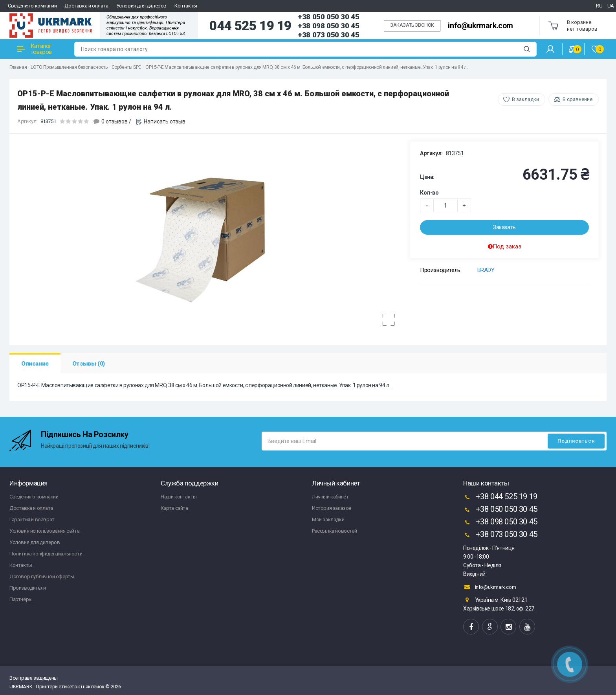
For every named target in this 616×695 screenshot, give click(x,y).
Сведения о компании (32, 6)
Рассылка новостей (334, 531)
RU (599, 6)
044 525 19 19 (250, 26)
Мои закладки (328, 519)
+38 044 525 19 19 (500, 497)
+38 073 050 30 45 (328, 35)
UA (611, 6)
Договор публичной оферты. (42, 576)
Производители (28, 588)
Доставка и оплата (86, 6)
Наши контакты (179, 497)
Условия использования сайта (44, 531)
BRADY (486, 270)
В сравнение (577, 99)
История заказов (332, 508)
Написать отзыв (165, 121)
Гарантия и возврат (32, 519)
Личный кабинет (330, 497)
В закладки (525, 99)
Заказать (504, 227)
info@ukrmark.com (480, 26)
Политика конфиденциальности (46, 554)
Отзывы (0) (89, 364)
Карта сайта (174, 508)
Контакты (186, 6)
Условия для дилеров (141, 6)
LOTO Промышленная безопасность (69, 67)
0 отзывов (115, 121)
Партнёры (21, 599)
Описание (35, 364)
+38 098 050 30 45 (328, 26)
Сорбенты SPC (126, 67)
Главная (18, 67)
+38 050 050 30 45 (328, 17)
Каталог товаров (35, 49)
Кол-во (429, 193)
